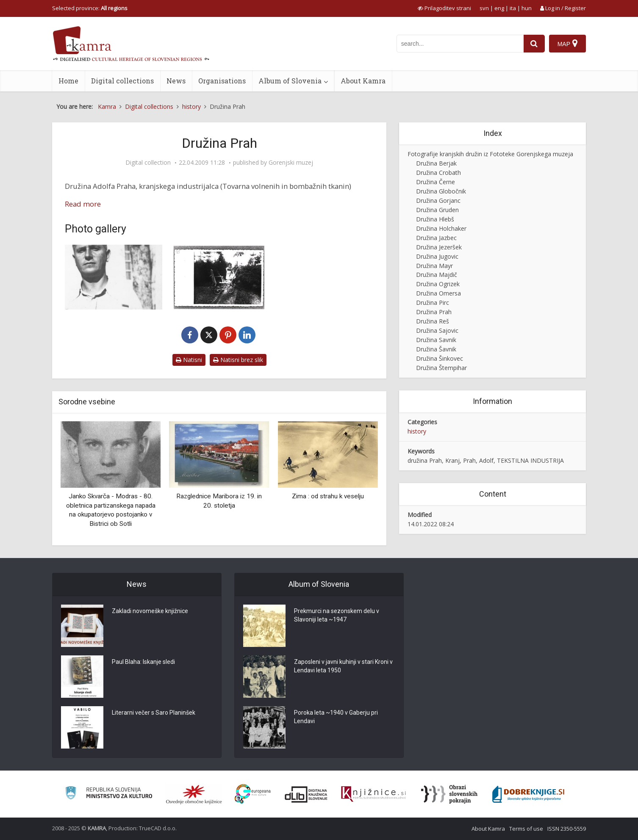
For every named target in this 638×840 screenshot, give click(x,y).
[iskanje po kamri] (460, 44)
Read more (83, 204)
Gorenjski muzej (291, 163)
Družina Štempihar (441, 368)
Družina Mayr (434, 266)
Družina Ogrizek (438, 284)
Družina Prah (434, 312)
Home (68, 81)
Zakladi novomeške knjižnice (150, 611)
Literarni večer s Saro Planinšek (154, 713)
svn (484, 8)
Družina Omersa (438, 293)
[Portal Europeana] (253, 794)
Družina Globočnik (441, 191)
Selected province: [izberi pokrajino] (90, 8)
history (417, 431)
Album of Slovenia (290, 81)
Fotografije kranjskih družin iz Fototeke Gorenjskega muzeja (490, 154)
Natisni (189, 360)
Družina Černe (436, 182)
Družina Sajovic (437, 330)
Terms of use (526, 829)
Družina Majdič (437, 275)
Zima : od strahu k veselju (328, 496)
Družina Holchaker (441, 228)
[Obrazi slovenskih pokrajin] (449, 794)
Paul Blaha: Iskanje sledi (143, 662)
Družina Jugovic (437, 256)
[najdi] (534, 44)
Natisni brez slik (238, 360)
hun (527, 8)
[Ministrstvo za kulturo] (109, 794)
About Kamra (363, 81)
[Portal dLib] (306, 794)
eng (499, 8)
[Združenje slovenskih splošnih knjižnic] (373, 794)
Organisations (222, 81)
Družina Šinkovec (440, 358)
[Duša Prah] (219, 277)
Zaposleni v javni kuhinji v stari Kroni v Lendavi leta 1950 (343, 666)
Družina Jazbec (436, 238)
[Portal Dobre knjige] (528, 794)
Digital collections (122, 81)
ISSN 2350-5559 (567, 829)
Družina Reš (433, 321)
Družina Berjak (436, 163)
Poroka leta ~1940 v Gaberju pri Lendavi (336, 717)
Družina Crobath (438, 173)
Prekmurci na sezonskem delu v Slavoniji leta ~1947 (337, 615)
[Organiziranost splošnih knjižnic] (194, 794)
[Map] (567, 44)
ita (513, 8)
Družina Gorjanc (438, 200)
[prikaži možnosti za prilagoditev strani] (444, 8)
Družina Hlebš (435, 219)
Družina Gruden (437, 210)
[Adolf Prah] (114, 277)
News (176, 81)
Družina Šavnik (436, 349)
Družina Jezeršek (439, 247)
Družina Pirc (433, 303)
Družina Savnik (436, 340)
